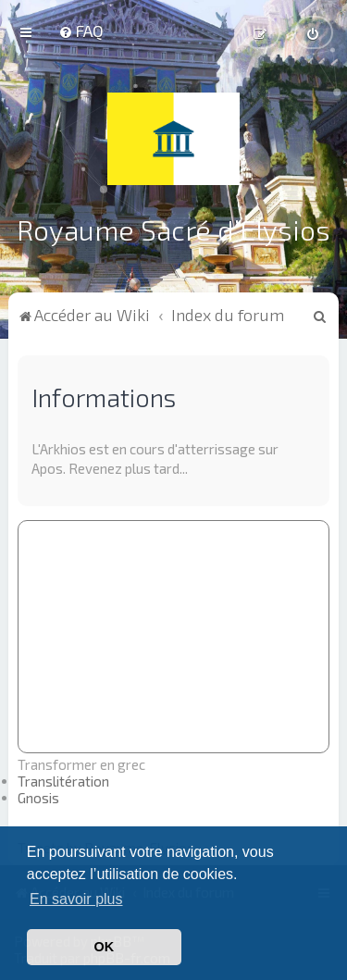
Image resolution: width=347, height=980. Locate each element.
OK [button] (105, 947)
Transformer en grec (81, 763)
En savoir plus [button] (76, 899)
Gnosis (38, 797)
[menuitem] (81, 31)
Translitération (63, 780)
